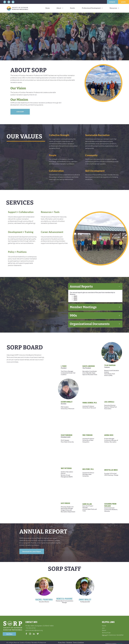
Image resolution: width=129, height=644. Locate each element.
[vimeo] (38, 632)
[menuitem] (48, 8)
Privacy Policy (62, 640)
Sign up (104, 633)
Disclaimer (69, 640)
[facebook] (5, 2)
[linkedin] (13, 2)
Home (104, 623)
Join (103, 626)
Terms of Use (106, 630)
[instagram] (9, 2)
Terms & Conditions (78, 640)
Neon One (120, 641)
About (104, 628)
